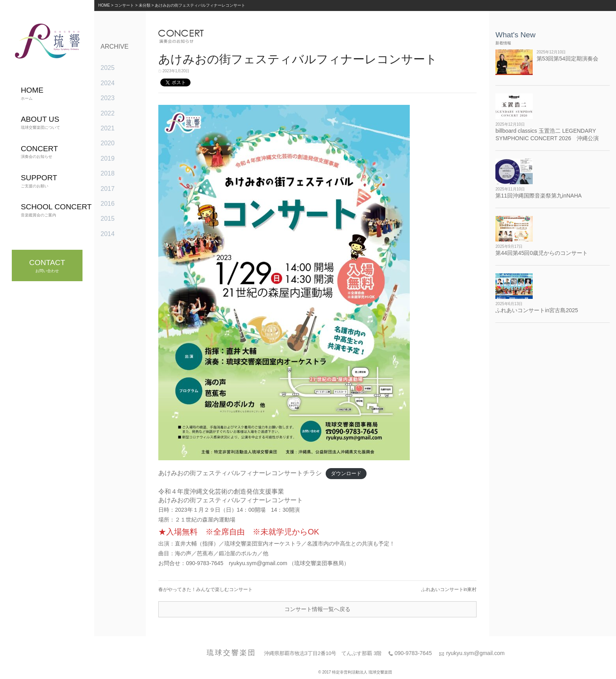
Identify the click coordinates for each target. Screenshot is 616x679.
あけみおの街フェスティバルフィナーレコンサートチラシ (240, 473)
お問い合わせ (47, 266)
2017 (108, 189)
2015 (108, 219)
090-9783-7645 (413, 653)
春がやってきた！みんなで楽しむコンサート (205, 589)
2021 (108, 128)
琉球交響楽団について (40, 122)
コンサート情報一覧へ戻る (317, 609)
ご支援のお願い (39, 181)
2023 (108, 98)
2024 (108, 83)
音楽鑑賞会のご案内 (56, 210)
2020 (108, 143)
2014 (108, 234)
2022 (108, 113)
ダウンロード (346, 473)
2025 (108, 68)
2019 (108, 158)
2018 (108, 173)
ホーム (32, 93)
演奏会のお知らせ (39, 152)
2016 (108, 204)
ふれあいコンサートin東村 (449, 589)
